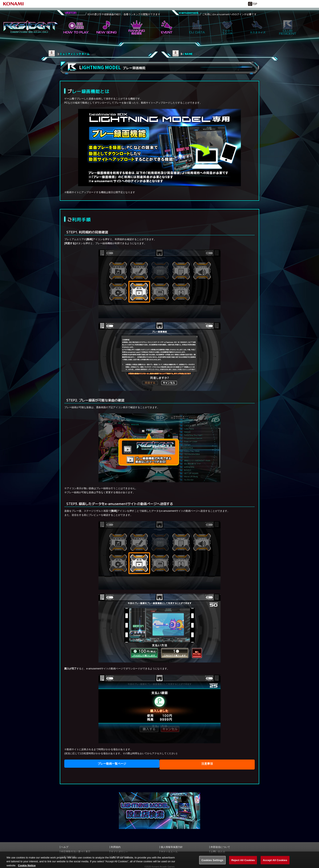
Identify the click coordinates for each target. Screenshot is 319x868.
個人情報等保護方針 (172, 847)
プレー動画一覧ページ (112, 764)
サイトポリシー (119, 852)
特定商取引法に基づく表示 (76, 852)
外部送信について (220, 847)
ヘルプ (65, 847)
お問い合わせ (218, 852)
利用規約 (116, 847)
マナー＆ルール (169, 852)
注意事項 (207, 764)
